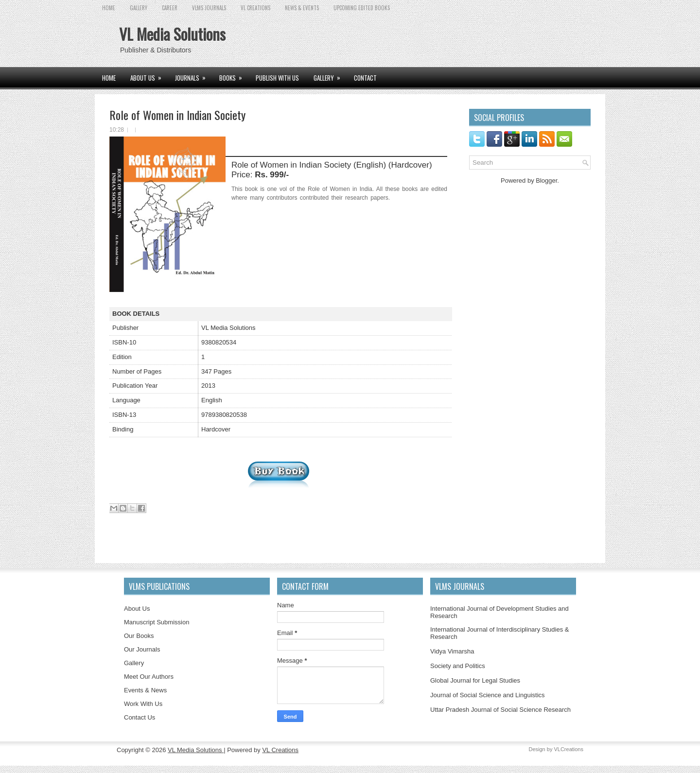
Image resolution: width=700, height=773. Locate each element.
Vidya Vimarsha (452, 651)
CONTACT (365, 78)
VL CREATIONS (255, 8)
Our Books (139, 636)
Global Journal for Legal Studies (475, 680)
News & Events (302, 8)
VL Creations (280, 750)
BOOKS (234, 75)
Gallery (134, 663)
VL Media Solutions (172, 34)
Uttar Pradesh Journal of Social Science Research (500, 710)
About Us (137, 609)
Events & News (145, 690)
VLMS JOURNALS (209, 8)
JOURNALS (193, 75)
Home (109, 8)
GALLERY (139, 8)
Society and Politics (458, 666)
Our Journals (142, 649)
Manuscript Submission (157, 622)
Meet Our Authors (149, 677)
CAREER (170, 8)
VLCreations (569, 749)
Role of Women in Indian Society (177, 115)
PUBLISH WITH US (277, 78)
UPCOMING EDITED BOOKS (362, 8)
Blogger (546, 180)
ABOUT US (149, 75)
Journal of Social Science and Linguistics (488, 695)
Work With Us (143, 704)
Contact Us (140, 717)
